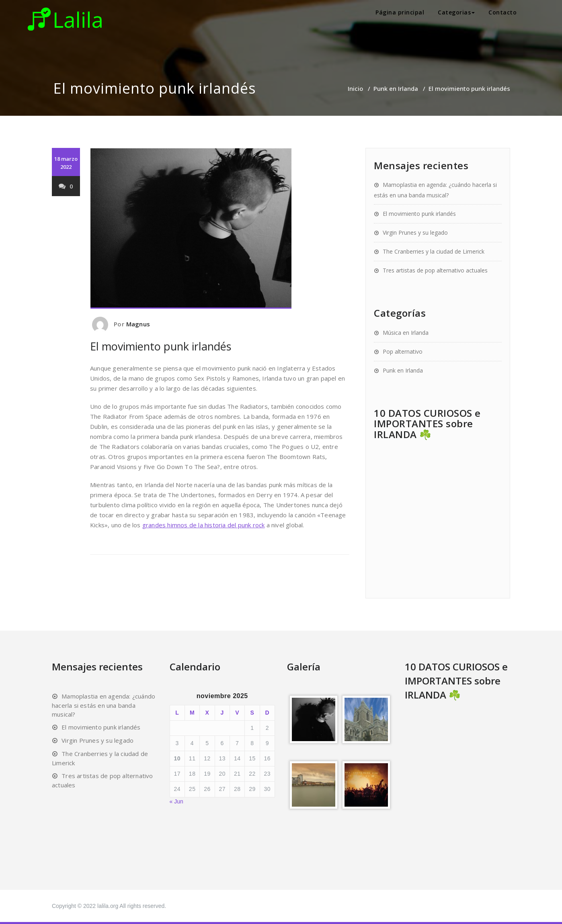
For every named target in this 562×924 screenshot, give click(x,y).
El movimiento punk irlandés (419, 214)
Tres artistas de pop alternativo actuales (435, 270)
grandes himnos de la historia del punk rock (204, 525)
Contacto (503, 12)
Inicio (355, 88)
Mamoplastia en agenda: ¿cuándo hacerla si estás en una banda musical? (104, 705)
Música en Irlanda (406, 333)
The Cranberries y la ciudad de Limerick (434, 251)
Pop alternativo (403, 351)
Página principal (400, 12)
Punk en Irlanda (396, 88)
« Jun (176, 801)
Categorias (456, 12)
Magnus (138, 324)
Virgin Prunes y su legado (415, 233)
